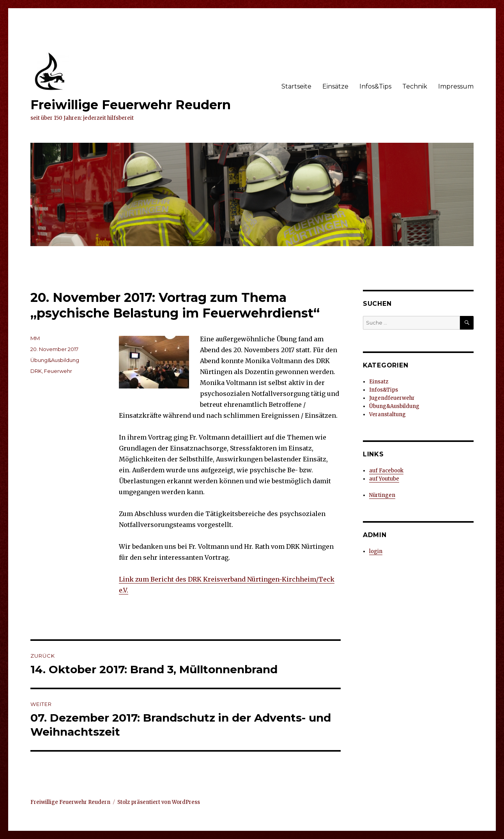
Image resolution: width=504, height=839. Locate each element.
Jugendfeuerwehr (392, 398)
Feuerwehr (58, 371)
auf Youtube (384, 479)
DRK (36, 371)
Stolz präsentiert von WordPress (159, 802)
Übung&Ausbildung (55, 360)
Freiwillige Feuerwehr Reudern (131, 105)
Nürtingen (382, 495)
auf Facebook (386, 471)
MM (35, 338)
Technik (415, 86)
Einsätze (335, 86)
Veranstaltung (387, 414)
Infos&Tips (375, 86)
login (376, 551)
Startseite (296, 86)
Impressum (456, 86)
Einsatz (379, 382)
